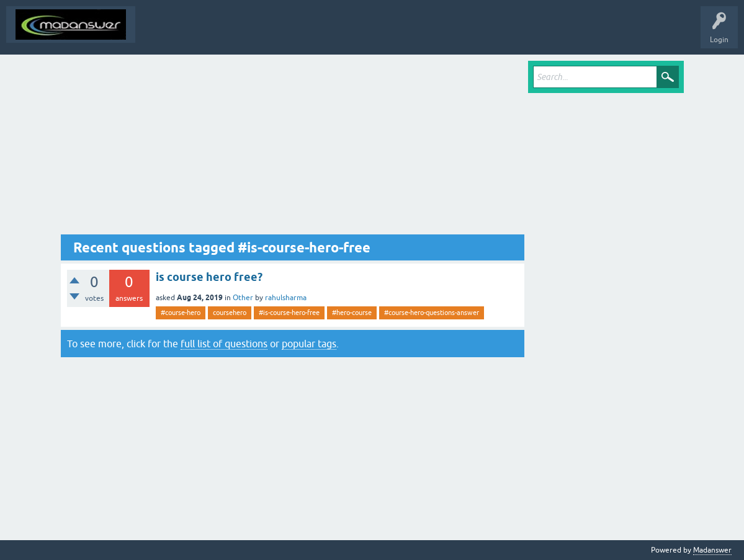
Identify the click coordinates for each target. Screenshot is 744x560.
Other (243, 298)
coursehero (230, 313)
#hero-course (352, 313)
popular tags (309, 344)
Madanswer (712, 550)
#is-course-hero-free (289, 313)
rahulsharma (286, 298)
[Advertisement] (293, 148)
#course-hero (181, 313)
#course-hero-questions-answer (432, 313)
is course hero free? (209, 277)
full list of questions (224, 344)
